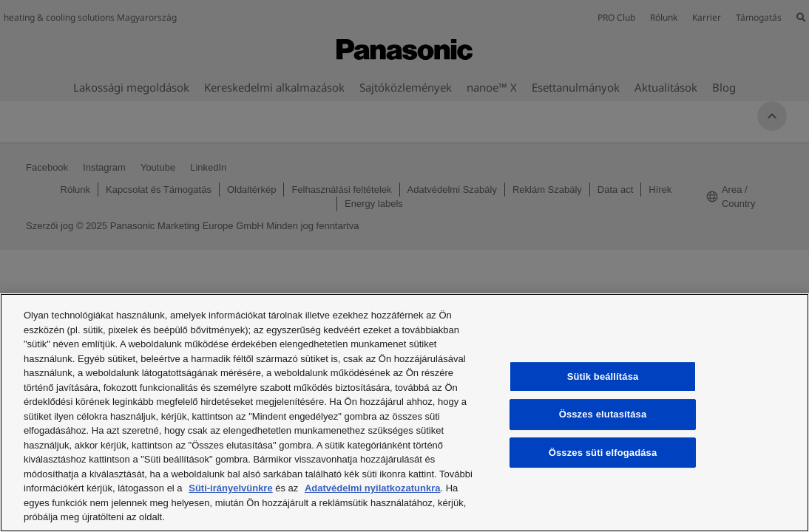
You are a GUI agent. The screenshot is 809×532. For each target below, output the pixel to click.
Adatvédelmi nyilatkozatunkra (373, 488)
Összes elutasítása (603, 414)
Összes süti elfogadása (603, 453)
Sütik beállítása (603, 376)
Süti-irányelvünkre (230, 488)
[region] (404, 413)
